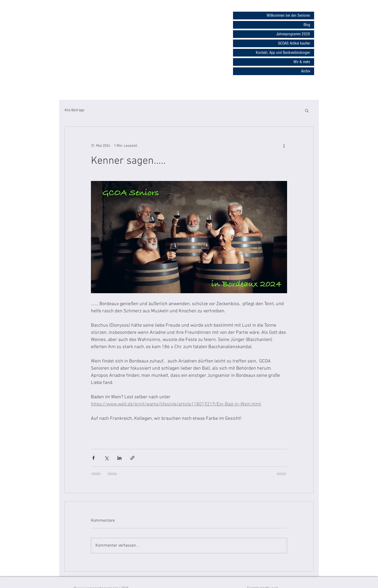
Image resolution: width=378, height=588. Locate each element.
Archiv (306, 71)
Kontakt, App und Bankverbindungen (283, 53)
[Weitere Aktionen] (284, 146)
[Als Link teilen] (132, 458)
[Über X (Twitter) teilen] (106, 458)
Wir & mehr (302, 62)
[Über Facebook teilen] (93, 458)
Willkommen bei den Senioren (288, 15)
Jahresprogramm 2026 (293, 34)
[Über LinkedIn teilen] (119, 458)
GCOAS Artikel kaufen (294, 43)
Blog (307, 25)
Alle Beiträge (74, 110)
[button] (307, 110)
